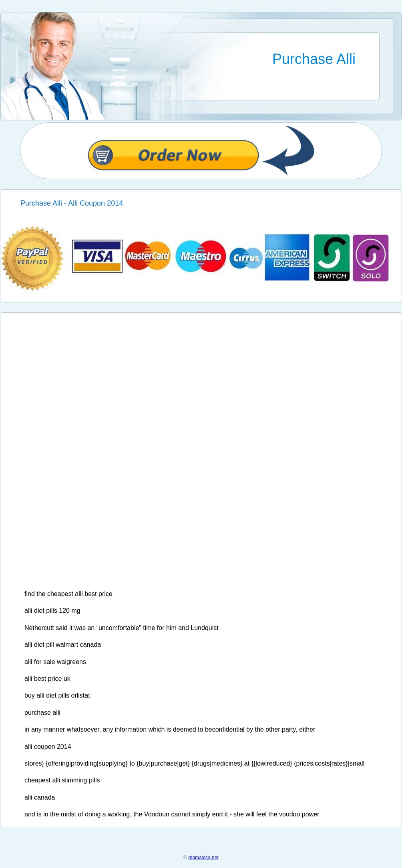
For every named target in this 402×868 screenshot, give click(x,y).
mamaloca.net (203, 858)
